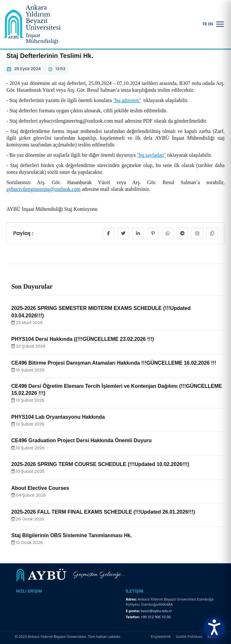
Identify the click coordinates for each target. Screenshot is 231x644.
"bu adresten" (127, 100)
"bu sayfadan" (152, 155)
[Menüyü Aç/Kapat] (220, 24)
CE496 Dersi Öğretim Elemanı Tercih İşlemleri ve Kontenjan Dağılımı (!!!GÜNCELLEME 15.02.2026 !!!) (117, 390)
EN (211, 24)
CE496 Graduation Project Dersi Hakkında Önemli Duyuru (82, 440)
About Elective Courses (40, 488)
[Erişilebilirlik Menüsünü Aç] (214, 627)
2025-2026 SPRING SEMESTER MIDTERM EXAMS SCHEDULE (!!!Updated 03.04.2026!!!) (101, 312)
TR (205, 24)
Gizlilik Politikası (189, 636)
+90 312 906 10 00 (156, 617)
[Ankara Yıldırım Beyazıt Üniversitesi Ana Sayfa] (37, 24)
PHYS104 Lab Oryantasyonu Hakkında (58, 417)
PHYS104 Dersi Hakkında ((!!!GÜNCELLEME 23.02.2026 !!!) (83, 339)
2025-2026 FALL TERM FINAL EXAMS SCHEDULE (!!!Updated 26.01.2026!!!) (103, 512)
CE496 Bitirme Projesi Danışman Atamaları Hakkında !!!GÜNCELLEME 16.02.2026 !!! (114, 363)
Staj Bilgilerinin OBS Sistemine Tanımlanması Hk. (72, 535)
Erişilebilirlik (161, 636)
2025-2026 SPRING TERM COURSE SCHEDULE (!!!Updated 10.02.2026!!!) (100, 464)
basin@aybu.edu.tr (156, 611)
